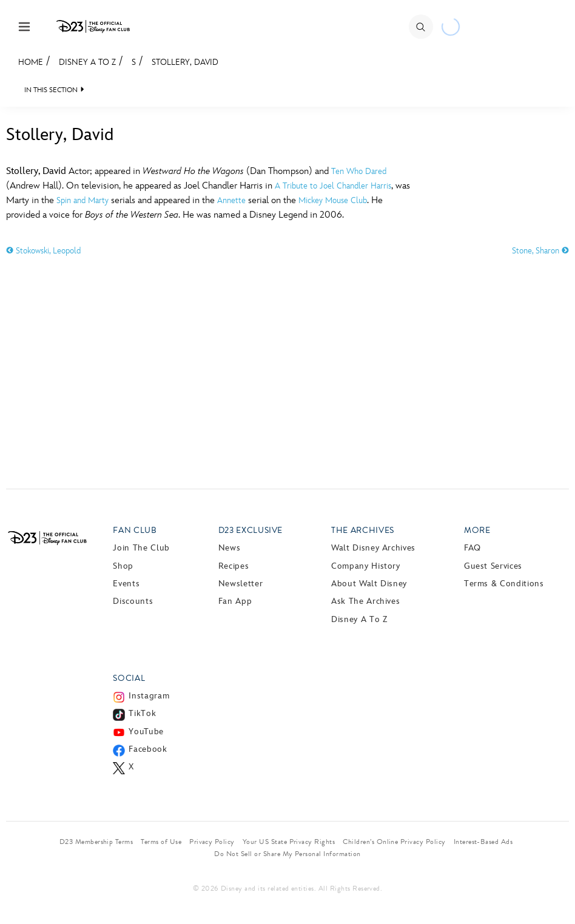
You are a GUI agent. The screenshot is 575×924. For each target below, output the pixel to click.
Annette (231, 200)
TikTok (142, 713)
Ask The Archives (365, 601)
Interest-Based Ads (483, 842)
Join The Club (141, 548)
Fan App (235, 601)
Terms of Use (161, 842)
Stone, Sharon (540, 251)
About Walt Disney (369, 584)
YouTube (146, 731)
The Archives (363, 530)
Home (31, 62)
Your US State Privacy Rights (289, 842)
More (477, 530)
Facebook (148, 749)
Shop (123, 566)
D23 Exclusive (251, 530)
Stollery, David (185, 62)
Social (129, 678)
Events (126, 584)
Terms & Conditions (504, 584)
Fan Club (135, 530)
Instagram (149, 696)
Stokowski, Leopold (43, 251)
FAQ (472, 548)
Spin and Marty (82, 200)
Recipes (234, 566)
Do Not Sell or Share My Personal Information (287, 854)
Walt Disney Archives (373, 548)
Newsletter (240, 584)
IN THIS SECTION (51, 90)
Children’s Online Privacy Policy (394, 842)
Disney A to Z (87, 62)
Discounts (133, 601)
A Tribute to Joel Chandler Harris (333, 186)
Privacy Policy (212, 842)
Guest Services (493, 566)
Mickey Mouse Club (333, 200)
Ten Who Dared (359, 171)
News (230, 548)
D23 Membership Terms (96, 842)
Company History (366, 566)
